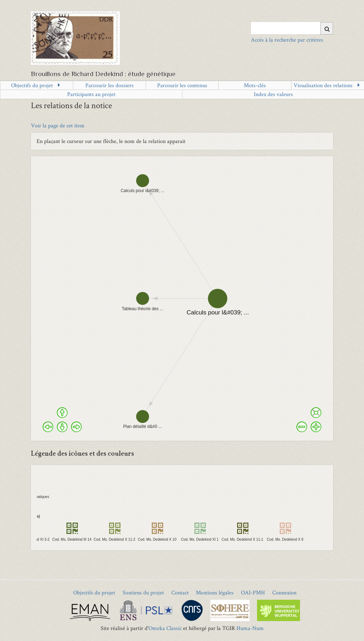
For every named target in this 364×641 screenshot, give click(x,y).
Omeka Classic (165, 628)
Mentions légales (215, 592)
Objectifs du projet (32, 85)
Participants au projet (91, 94)
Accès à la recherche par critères (287, 40)
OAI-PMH (253, 592)
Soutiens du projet (143, 592)
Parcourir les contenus (182, 85)
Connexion (284, 592)
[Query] (292, 28)
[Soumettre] (327, 28)
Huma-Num (250, 628)
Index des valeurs (273, 94)
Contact (180, 592)
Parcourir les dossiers (109, 85)
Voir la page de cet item (58, 125)
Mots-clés (255, 85)
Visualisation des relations (323, 85)
